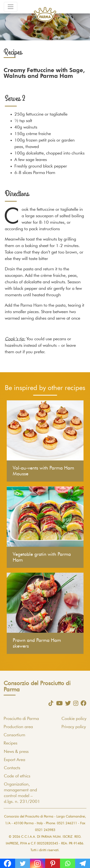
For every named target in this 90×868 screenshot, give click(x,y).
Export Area (15, 760)
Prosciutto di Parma (21, 719)
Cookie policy (74, 719)
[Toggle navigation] (11, 7)
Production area (18, 727)
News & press (16, 752)
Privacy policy (74, 727)
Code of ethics (17, 776)
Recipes (10, 743)
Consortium (14, 735)
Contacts (12, 768)
